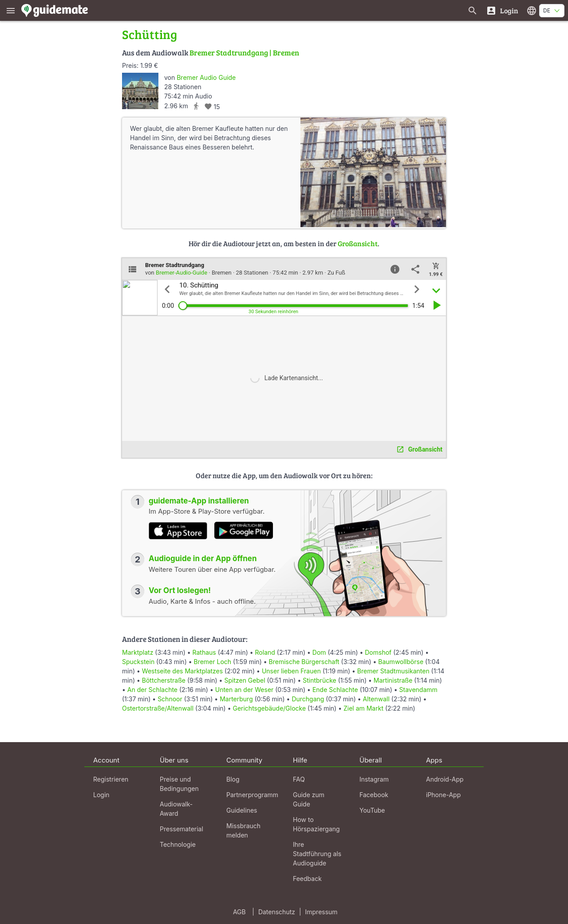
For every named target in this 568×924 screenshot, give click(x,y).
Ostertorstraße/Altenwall (158, 708)
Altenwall (376, 699)
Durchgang (308, 699)
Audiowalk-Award (176, 809)
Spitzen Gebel (245, 680)
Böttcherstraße (164, 680)
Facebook (374, 795)
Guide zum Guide (309, 799)
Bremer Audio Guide (206, 77)
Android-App (445, 779)
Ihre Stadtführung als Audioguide (317, 854)
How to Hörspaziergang (316, 824)
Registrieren (111, 779)
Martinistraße (393, 680)
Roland (265, 652)
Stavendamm (418, 690)
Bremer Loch (213, 662)
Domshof (378, 652)
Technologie (178, 844)
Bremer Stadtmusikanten (393, 671)
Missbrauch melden (243, 830)
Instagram (374, 779)
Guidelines (242, 810)
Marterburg (236, 699)
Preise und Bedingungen (179, 784)
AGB (239, 912)
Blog (233, 779)
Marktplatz (138, 652)
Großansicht (358, 243)
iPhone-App (443, 795)
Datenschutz (277, 912)
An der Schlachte (152, 690)
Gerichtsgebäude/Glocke (269, 708)
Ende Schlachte (335, 690)
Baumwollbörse (401, 662)
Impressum (321, 912)
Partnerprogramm (252, 795)
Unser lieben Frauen (291, 671)
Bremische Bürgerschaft (304, 662)
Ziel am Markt (363, 708)
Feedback (307, 879)
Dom (319, 652)
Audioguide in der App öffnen (203, 558)
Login (101, 795)
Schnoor (170, 699)
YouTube (372, 810)
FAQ (299, 779)
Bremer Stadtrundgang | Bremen (244, 53)
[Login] (502, 10)
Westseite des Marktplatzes (182, 671)
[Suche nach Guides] (473, 10)
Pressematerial (181, 829)
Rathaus (204, 652)
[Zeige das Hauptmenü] (11, 10)
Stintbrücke (319, 680)
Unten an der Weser (245, 690)
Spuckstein (138, 662)
